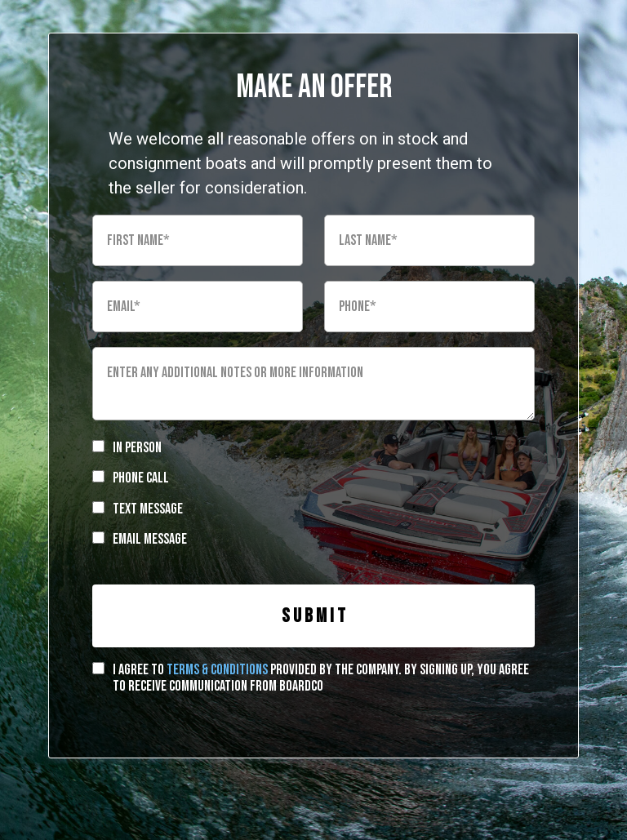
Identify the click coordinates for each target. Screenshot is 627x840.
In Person (137, 448)
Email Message (150, 539)
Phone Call (141, 478)
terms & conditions (217, 670)
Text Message (148, 509)
